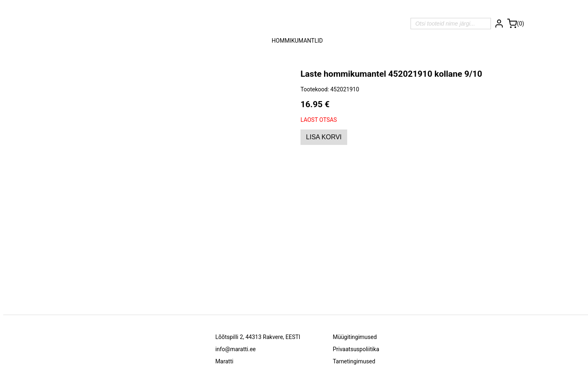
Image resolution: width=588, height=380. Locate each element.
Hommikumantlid (297, 41)
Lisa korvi (324, 137)
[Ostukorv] (516, 24)
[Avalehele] (297, 24)
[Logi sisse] (499, 24)
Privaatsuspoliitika (356, 349)
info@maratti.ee (236, 349)
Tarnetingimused (354, 361)
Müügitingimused (355, 337)
